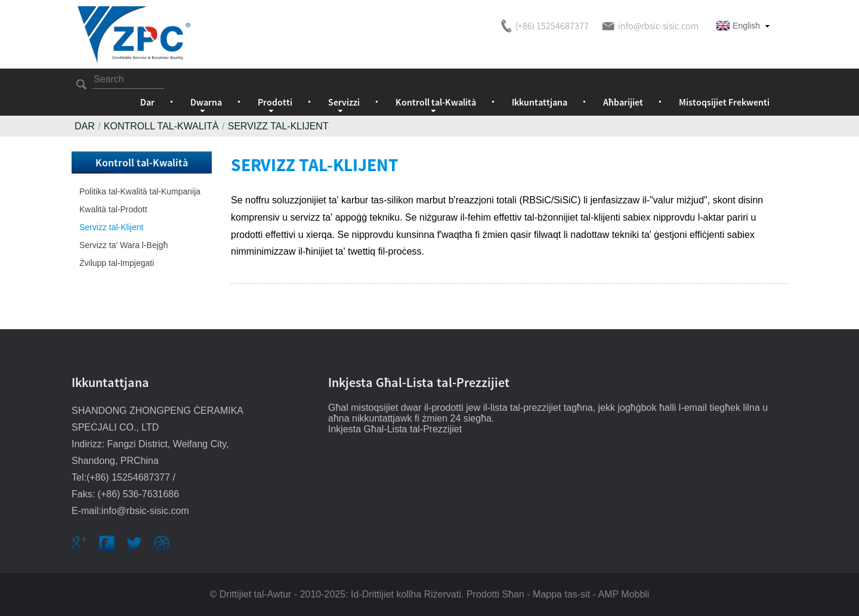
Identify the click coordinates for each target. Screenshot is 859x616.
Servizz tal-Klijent (278, 126)
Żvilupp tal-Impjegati (117, 263)
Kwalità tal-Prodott (113, 209)
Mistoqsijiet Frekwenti (724, 102)
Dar (147, 102)
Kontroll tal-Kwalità (161, 126)
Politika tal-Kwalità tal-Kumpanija (140, 191)
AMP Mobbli (623, 594)
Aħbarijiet (623, 102)
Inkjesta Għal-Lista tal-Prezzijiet (395, 429)
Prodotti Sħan (495, 594)
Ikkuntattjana (540, 102)
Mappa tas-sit (561, 594)
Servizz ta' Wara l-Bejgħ (123, 245)
